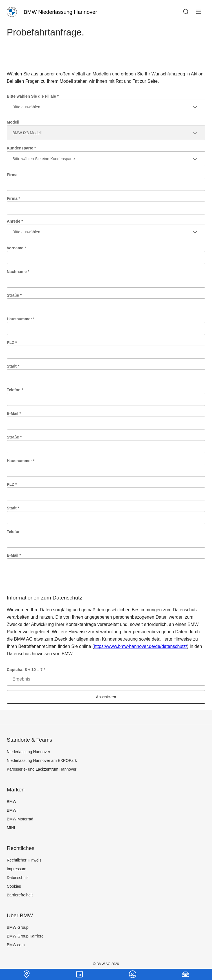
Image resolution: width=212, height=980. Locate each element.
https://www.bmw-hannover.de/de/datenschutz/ (140, 646)
